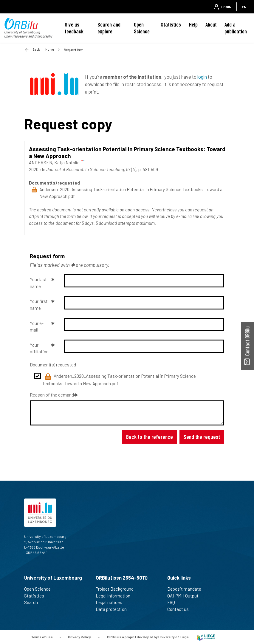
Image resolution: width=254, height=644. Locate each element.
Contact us (181, 609)
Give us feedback (74, 28)
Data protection (114, 609)
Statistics (171, 24)
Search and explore (109, 28)
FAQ (174, 602)
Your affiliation (39, 348)
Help (193, 24)
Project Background (117, 589)
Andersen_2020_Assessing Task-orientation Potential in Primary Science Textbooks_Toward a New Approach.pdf (119, 380)
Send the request (202, 437)
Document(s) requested (53, 365)
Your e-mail (37, 327)
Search (34, 602)
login (202, 77)
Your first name (39, 305)
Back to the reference (150, 437)
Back (36, 49)
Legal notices (111, 602)
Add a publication (236, 28)
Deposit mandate (187, 589)
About (211, 24)
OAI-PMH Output (185, 596)
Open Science (142, 28)
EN (244, 7)
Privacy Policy (79, 637)
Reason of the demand (52, 395)
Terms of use (42, 637)
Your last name (38, 283)
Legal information (116, 596)
